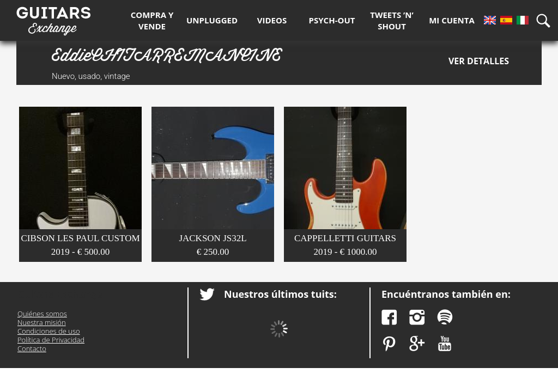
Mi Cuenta (452, 20)
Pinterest (389, 344)
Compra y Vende (152, 20)
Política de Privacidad (51, 340)
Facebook (389, 317)
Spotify (445, 317)
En (490, 20)
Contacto (32, 348)
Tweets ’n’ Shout (392, 20)
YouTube (445, 344)
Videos (272, 20)
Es (506, 20)
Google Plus (417, 344)
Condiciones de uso (49, 331)
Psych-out (332, 20)
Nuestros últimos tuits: (280, 294)
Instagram (417, 317)
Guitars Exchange (53, 18)
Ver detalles (479, 61)
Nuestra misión (42, 322)
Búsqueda (547, 20)
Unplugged (212, 20)
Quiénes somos (42, 314)
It (523, 20)
